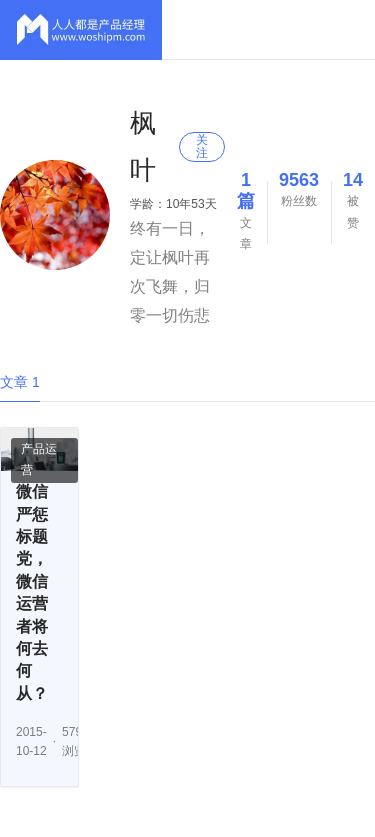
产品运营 (39, 460)
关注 (202, 146)
